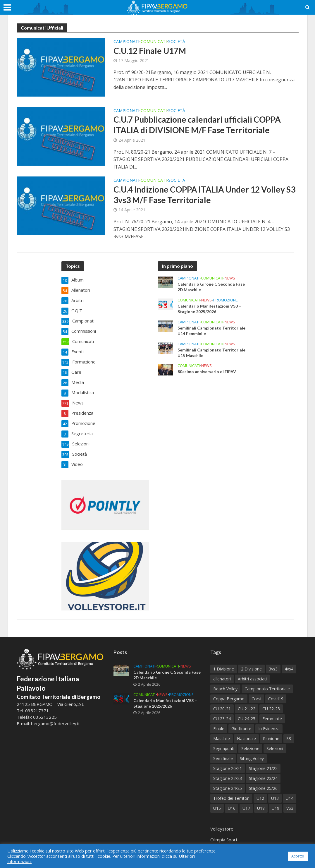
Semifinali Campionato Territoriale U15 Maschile (211, 353)
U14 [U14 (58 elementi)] (290, 793)
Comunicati (154, 42)
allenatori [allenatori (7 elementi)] (222, 674)
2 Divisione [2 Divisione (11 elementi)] (251, 664)
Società (177, 42)
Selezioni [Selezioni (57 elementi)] (275, 743)
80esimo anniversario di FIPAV (207, 372)
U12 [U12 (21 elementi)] (260, 793)
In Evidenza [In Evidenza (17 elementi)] (269, 723)
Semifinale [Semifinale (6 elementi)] (223, 753)
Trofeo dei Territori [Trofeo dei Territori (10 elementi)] (231, 793)
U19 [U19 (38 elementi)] (276, 803)
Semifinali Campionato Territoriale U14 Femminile (211, 331)
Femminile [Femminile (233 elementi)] (272, 713)
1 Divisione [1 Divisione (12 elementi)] (224, 664)
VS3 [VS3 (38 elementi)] (290, 803)
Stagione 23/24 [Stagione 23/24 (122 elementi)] (263, 773)
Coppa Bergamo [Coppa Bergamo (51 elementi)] (229, 693)
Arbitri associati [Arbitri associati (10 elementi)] (252, 674)
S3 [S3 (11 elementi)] (289, 733)
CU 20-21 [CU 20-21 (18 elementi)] (222, 703)
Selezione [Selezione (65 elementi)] (250, 743)
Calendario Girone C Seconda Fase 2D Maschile (211, 287)
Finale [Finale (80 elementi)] (219, 723)
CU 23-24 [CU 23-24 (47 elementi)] (222, 713)
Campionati (126, 42)
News (230, 278)
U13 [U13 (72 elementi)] (275, 793)
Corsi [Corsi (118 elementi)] (256, 693)
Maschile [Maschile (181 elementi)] (222, 733)
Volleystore (222, 824)
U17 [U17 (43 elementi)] (246, 803)
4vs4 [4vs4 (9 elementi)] (289, 664)
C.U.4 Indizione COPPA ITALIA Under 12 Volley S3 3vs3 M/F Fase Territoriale (204, 195)
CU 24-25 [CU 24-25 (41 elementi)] (247, 713)
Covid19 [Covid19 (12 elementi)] (276, 693)
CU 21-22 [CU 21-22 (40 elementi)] (247, 703)
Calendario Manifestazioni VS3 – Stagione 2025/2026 (209, 309)
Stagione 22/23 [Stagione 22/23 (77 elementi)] (228, 773)
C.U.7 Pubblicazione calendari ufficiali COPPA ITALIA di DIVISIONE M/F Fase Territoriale (198, 125)
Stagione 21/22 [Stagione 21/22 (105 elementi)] (263, 763)
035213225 (44, 711)
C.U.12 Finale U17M (150, 51)
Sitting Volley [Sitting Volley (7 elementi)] (252, 753)
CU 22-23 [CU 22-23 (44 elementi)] (271, 703)
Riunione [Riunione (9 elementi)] (271, 733)
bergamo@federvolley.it (55, 718)
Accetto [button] (298, 856)
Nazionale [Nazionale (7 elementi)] (246, 733)
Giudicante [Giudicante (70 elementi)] (241, 723)
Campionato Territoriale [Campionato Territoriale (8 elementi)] (267, 683)
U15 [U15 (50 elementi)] (217, 803)
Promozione (226, 300)
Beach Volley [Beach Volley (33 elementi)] (225, 683)
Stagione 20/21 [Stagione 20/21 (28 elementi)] (228, 763)
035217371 (37, 705)
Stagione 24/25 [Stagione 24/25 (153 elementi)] (228, 783)
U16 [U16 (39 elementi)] (232, 803)
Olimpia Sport (224, 834)
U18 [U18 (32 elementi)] (261, 803)
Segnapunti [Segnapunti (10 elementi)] (224, 743)
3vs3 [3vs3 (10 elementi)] (273, 664)
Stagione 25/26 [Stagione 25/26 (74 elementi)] (263, 783)
